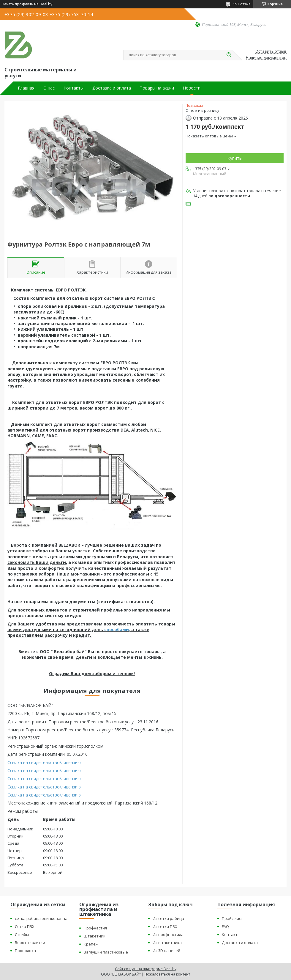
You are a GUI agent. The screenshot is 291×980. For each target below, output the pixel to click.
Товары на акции (157, 88)
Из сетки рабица (168, 918)
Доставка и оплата (112, 88)
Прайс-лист (232, 918)
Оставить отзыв (271, 51)
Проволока (25, 951)
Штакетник (95, 936)
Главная (26, 88)
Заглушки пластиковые (106, 952)
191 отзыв (242, 4)
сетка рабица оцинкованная (42, 918)
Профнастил (95, 928)
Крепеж (91, 944)
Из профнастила (168, 934)
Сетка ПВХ (25, 926)
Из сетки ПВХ (165, 926)
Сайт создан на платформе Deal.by (146, 969)
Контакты (73, 88)
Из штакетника (167, 943)
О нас (49, 88)
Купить (235, 158)
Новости (192, 88)
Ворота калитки (30, 943)
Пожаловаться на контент (167, 974)
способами (117, 629)
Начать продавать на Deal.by (27, 4)
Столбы (22, 934)
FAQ (225, 926)
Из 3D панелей (166, 951)
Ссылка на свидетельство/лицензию (44, 762)
